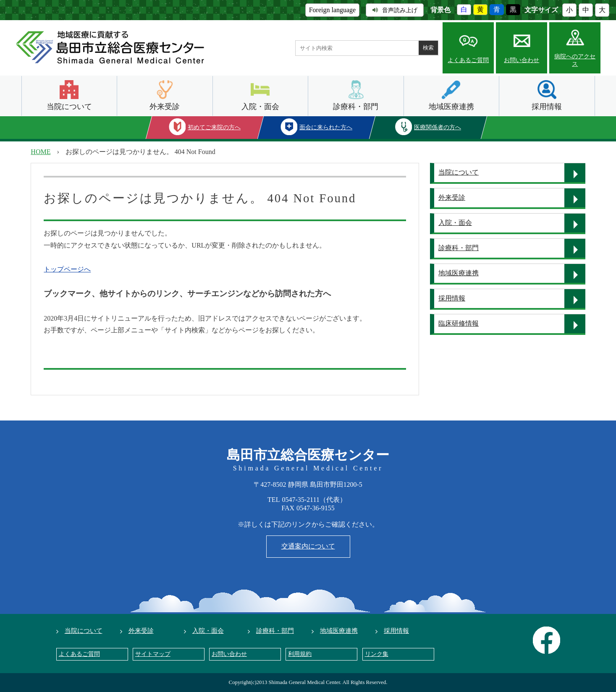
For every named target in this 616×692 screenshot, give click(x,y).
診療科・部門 (356, 107)
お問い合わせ (522, 60)
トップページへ (67, 269)
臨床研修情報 (459, 323)
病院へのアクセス (575, 60)
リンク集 (377, 654)
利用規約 (300, 654)
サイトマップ (153, 654)
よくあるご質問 (468, 60)
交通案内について (308, 546)
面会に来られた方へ (326, 127)
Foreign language (333, 10)
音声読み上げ (395, 10)
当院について (69, 107)
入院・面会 (260, 107)
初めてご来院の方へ (214, 127)
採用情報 (547, 107)
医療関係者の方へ (438, 127)
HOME (41, 152)
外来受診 (165, 107)
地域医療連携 (451, 107)
